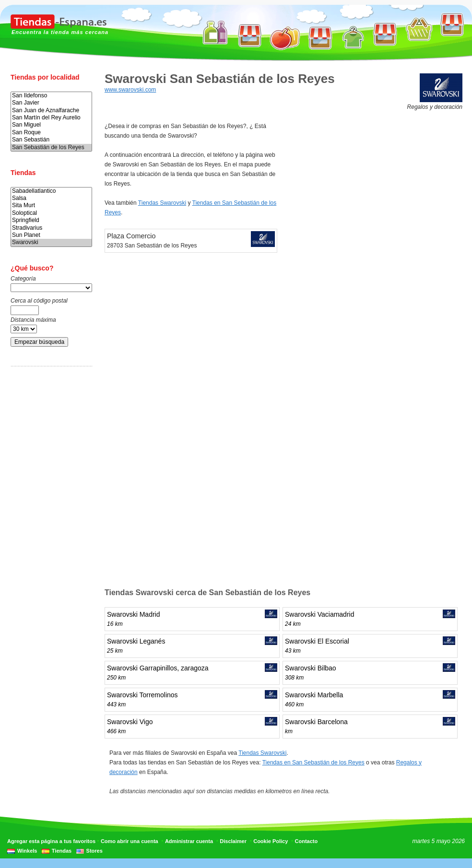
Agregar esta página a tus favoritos (51, 841)
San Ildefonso (51, 96)
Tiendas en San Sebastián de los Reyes (313, 762)
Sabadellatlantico (51, 191)
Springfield (51, 220)
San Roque (51, 133)
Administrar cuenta (189, 841)
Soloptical (51, 213)
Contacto (307, 841)
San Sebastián (51, 140)
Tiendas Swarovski (162, 203)
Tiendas (62, 851)
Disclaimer (233, 841)
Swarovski (51, 242)
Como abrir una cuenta (130, 841)
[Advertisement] (49, 524)
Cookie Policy (271, 841)
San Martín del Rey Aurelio (51, 118)
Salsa (51, 198)
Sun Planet (51, 235)
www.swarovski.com (130, 90)
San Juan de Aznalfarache (51, 111)
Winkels (27, 851)
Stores (94, 851)
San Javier (51, 103)
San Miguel (51, 125)
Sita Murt (51, 205)
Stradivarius (51, 228)
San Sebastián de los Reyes (51, 147)
